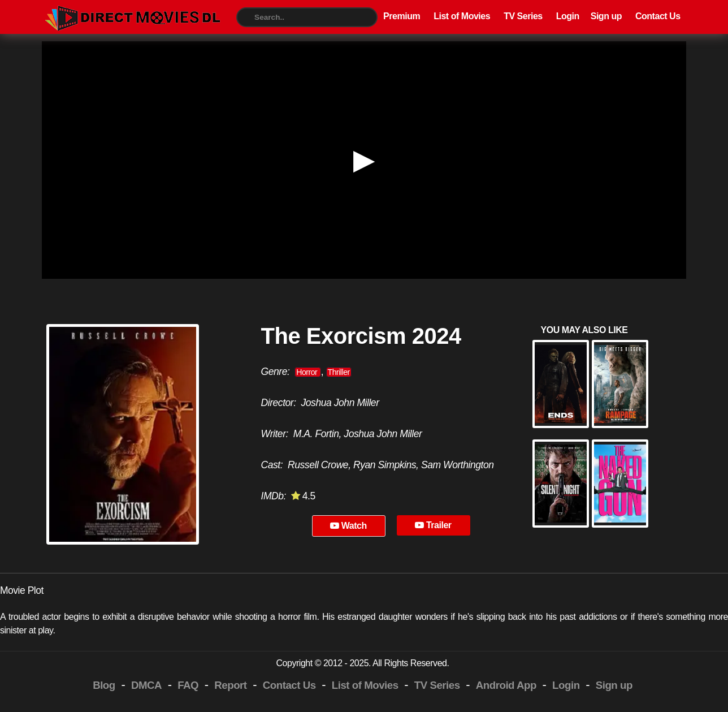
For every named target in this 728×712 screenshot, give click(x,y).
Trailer (433, 525)
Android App (506, 685)
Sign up (606, 16)
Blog (104, 685)
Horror (307, 372)
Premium (402, 16)
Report (230, 685)
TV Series (523, 16)
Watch (348, 526)
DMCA (146, 685)
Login (568, 16)
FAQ (188, 685)
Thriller (339, 372)
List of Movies (462, 16)
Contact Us (658, 16)
